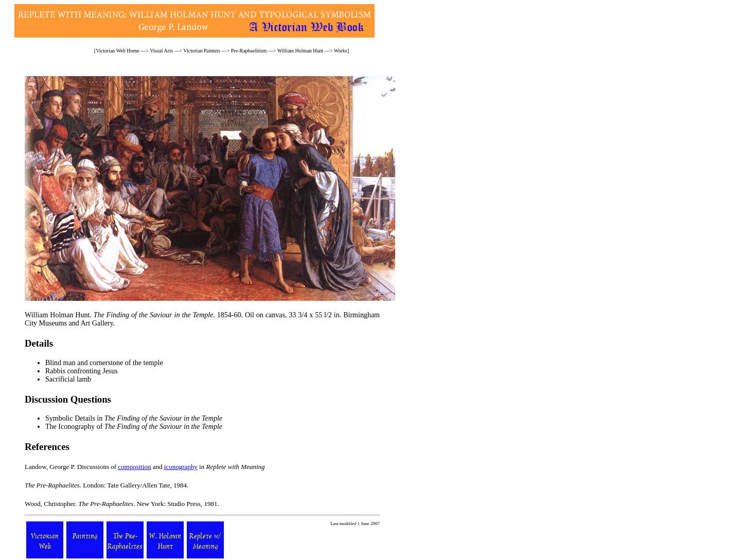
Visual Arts (161, 51)
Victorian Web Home (118, 51)
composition (134, 467)
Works (341, 51)
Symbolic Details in (134, 418)
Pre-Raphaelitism (249, 51)
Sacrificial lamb (68, 379)
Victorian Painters (202, 51)
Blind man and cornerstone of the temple (104, 363)
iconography (181, 467)
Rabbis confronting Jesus (82, 371)
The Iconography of (134, 427)
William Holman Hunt (301, 51)
